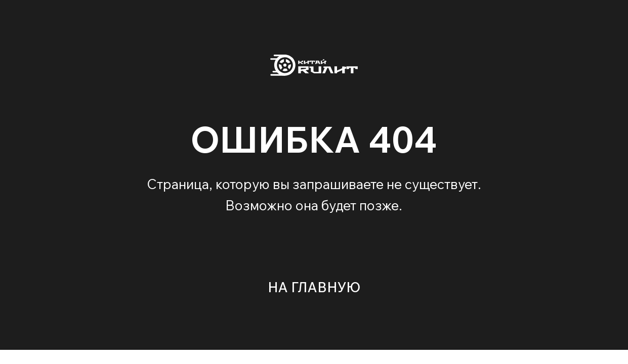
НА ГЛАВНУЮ (314, 287)
